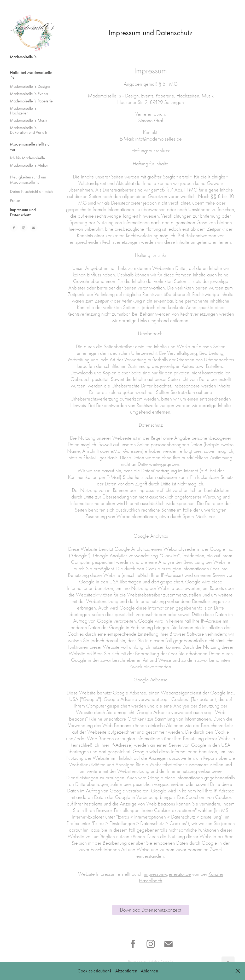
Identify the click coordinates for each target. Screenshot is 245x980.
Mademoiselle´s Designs (30, 86)
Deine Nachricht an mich (31, 191)
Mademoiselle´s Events (29, 94)
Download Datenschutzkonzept (151, 910)
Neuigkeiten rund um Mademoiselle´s (28, 179)
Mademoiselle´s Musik (29, 120)
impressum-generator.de (167, 874)
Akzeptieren (126, 971)
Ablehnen (149, 971)
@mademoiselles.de (162, 139)
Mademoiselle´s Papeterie (31, 101)
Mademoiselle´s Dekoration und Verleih (29, 130)
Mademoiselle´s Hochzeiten (23, 111)
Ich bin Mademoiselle (27, 158)
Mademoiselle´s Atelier (29, 165)
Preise (15, 200)
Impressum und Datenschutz (23, 212)
